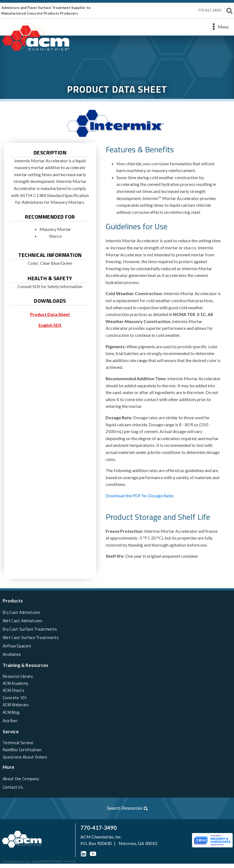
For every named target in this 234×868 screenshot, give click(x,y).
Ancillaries (12, 652)
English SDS (50, 325)
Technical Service (19, 745)
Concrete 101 (16, 699)
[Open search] (77, 813)
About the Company (22, 783)
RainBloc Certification (23, 753)
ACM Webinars (16, 706)
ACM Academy (16, 682)
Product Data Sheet (50, 314)
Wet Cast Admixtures (23, 620)
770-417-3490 (67, 832)
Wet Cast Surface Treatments (32, 636)
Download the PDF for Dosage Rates (140, 496)
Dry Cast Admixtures (22, 612)
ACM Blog (12, 715)
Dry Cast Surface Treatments (31, 628)
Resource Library (19, 675)
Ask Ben (10, 722)
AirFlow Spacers (18, 644)
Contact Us (13, 791)
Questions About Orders (26, 761)
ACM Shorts (14, 690)
